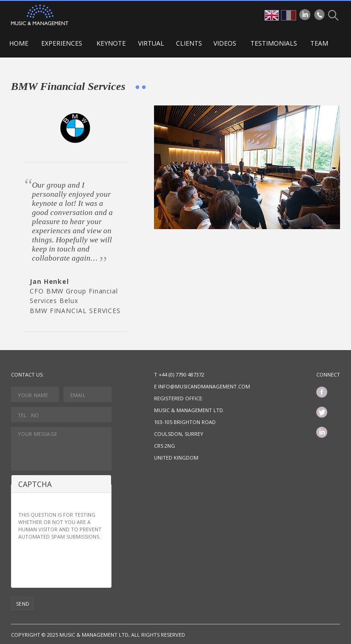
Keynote (111, 43)
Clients (189, 43)
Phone (319, 15)
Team (319, 43)
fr (289, 15)
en (272, 15)
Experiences (62, 43)
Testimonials (274, 43)
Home (19, 43)
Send (23, 604)
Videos (225, 43)
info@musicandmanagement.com (204, 386)
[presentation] (88, 563)
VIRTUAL (151, 43)
